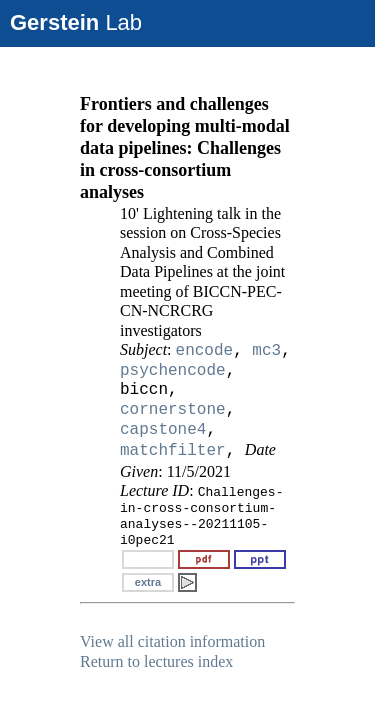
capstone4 (163, 430)
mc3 (266, 351)
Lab (76, 22)
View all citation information (172, 641)
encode (205, 351)
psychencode (173, 371)
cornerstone (173, 410)
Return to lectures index (156, 661)
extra (148, 582)
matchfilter (173, 451)
